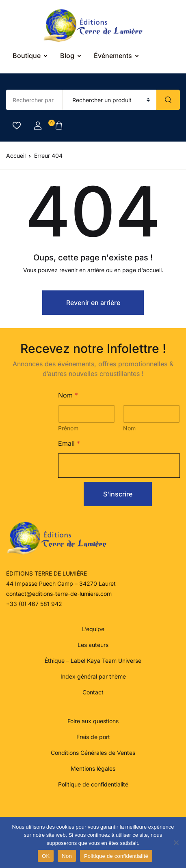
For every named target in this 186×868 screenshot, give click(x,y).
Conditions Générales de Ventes (93, 753)
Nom (129, 428)
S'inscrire (118, 494)
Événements (113, 56)
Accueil (16, 156)
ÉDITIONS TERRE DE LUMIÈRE (46, 573)
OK (46, 856)
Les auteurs (93, 645)
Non (67, 856)
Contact (93, 692)
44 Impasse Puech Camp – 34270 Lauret (61, 583)
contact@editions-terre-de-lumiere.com (59, 594)
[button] (38, 126)
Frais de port (93, 737)
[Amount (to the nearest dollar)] (34, 100)
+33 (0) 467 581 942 (34, 604)
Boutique (27, 56)
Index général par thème (93, 676)
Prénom (68, 428)
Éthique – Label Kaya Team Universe (93, 661)
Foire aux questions (93, 721)
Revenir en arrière (93, 303)
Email (69, 444)
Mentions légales (93, 768)
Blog (67, 56)
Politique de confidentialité (93, 784)
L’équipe (93, 629)
